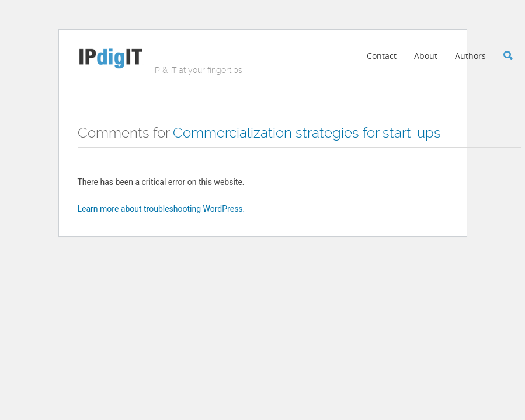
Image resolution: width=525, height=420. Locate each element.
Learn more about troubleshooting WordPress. (161, 209)
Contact (382, 56)
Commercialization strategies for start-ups (307, 133)
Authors (470, 56)
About (426, 56)
